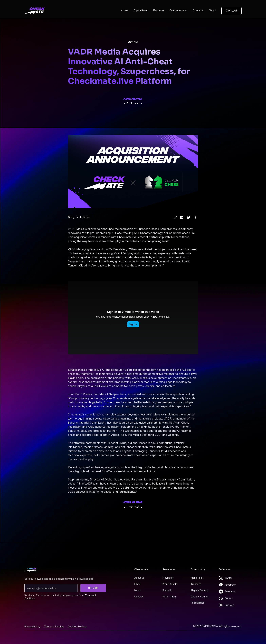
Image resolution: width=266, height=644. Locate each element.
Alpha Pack (197, 578)
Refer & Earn (170, 597)
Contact (231, 11)
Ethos (137, 584)
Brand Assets (170, 584)
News (137, 590)
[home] (35, 11)
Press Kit (167, 590)
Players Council (199, 590)
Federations (197, 603)
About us (139, 578)
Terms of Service (54, 626)
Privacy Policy (32, 626)
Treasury (196, 584)
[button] (178, 11)
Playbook (168, 578)
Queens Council (200, 597)
